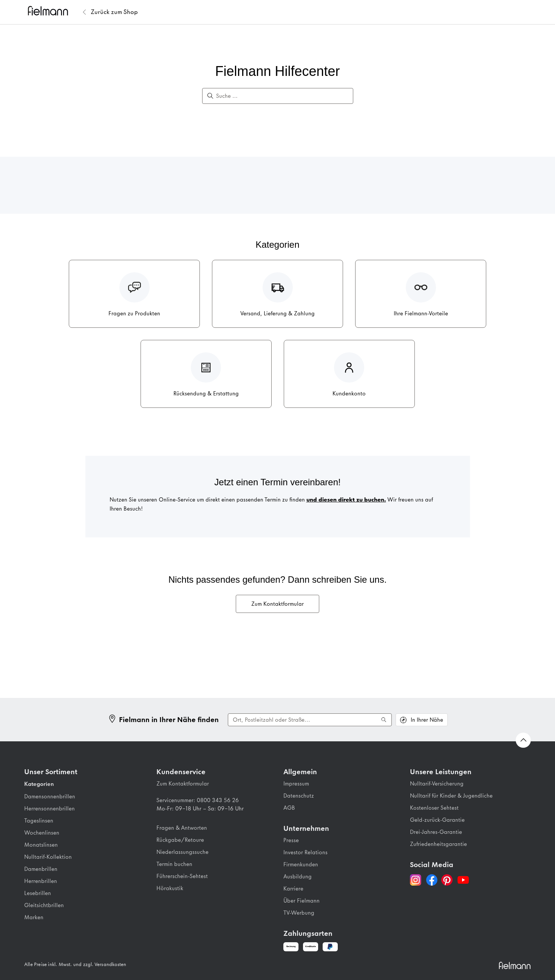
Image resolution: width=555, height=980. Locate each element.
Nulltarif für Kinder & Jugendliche (451, 796)
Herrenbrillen (41, 881)
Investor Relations (305, 852)
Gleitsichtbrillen (44, 905)
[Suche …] (281, 96)
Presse (291, 840)
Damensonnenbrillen (50, 796)
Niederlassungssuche (182, 852)
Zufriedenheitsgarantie (438, 844)
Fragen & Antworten (182, 828)
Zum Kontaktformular (277, 604)
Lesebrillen (38, 893)
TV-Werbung (299, 913)
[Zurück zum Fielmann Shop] (114, 12)
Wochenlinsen (42, 833)
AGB (289, 808)
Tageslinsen (39, 821)
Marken (34, 917)
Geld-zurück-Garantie (437, 820)
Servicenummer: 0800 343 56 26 (198, 800)
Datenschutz (299, 796)
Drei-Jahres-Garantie (436, 832)
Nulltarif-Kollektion (48, 857)
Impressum (296, 784)
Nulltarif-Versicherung (437, 784)
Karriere (293, 889)
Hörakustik (170, 888)
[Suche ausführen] (384, 720)
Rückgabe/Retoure (180, 840)
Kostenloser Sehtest (434, 808)
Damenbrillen (41, 869)
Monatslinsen (41, 845)
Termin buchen (174, 864)
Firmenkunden (301, 864)
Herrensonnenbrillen (49, 809)
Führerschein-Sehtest (182, 876)
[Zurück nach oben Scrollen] (523, 740)
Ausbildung (298, 877)
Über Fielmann (301, 901)
